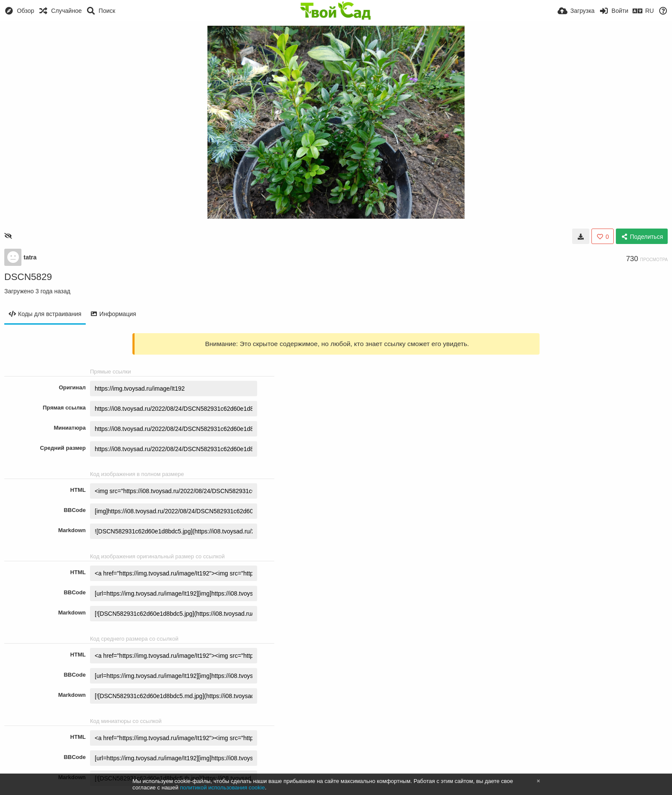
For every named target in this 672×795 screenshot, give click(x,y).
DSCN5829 (28, 277)
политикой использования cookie (222, 787)
